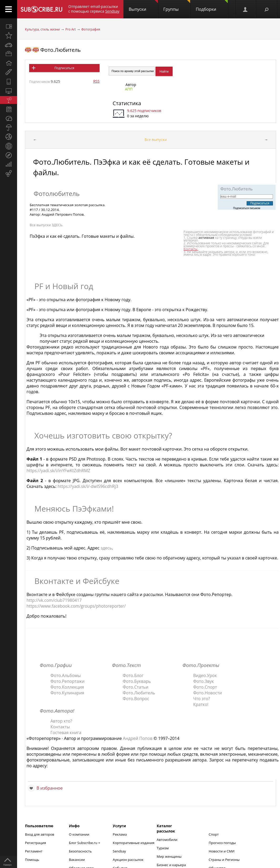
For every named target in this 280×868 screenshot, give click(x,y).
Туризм (163, 848)
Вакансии (77, 860)
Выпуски (143, 6)
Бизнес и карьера (171, 865)
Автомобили (167, 840)
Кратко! (201, 704)
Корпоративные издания (133, 843)
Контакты (60, 727)
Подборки (212, 6)
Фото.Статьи (135, 687)
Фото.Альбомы (66, 675)
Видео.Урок (205, 675)
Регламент (34, 851)
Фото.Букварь (137, 681)
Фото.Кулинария (67, 693)
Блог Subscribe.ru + (85, 843)
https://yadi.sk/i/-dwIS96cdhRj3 (88, 486)
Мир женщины (169, 856)
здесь (106, 548)
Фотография (91, 29)
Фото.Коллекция (67, 687)
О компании (79, 834)
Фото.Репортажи (68, 681)
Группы (177, 6)
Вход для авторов (40, 834)
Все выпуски (156, 140)
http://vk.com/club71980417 (54, 600)
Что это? (201, 699)
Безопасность (80, 851)
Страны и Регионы (224, 860)
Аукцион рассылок (128, 860)
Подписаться (64, 68)
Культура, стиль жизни (42, 29)
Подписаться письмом (247, 208)
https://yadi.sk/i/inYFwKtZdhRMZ (58, 471)
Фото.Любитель (60, 50)
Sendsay (119, 851)
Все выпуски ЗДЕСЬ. (46, 225)
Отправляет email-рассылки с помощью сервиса (94, 9)
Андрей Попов (138, 738)
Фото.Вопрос (136, 699)
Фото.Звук (203, 681)
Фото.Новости (207, 693)
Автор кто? (61, 721)
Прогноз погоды (222, 843)
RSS (96, 81)
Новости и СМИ (222, 851)
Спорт (214, 834)
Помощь (32, 860)
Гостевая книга (66, 733)
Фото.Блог (133, 675)
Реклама (120, 834)
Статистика (127, 103)
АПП (129, 89)
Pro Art (71, 29)
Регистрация (35, 843)
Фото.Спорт (205, 687)
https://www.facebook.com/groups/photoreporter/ (76, 606)
